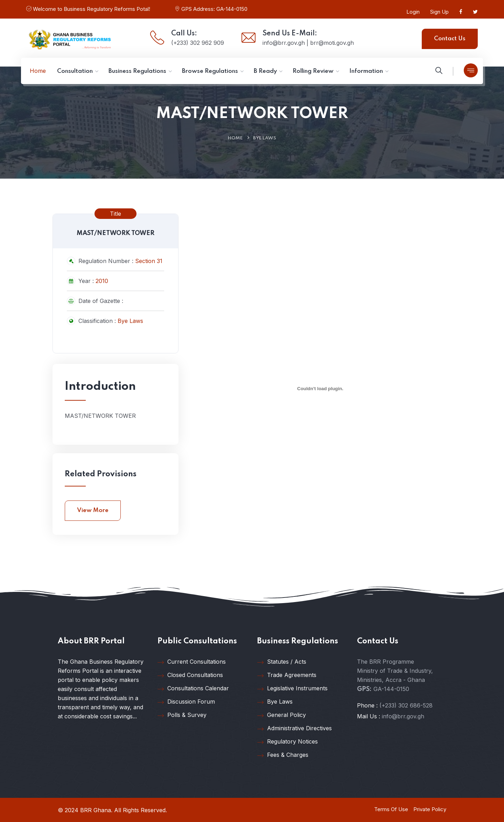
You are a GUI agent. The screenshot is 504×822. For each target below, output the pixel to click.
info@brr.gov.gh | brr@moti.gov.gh (308, 43)
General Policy (282, 715)
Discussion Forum (186, 702)
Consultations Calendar (193, 689)
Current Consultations (192, 662)
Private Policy (430, 809)
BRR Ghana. (96, 810)
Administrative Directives (295, 728)
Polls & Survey (182, 715)
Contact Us (450, 39)
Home (235, 138)
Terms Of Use (391, 809)
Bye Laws (265, 138)
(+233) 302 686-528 (406, 705)
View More (93, 510)
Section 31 (149, 261)
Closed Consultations (190, 675)
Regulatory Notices (288, 742)
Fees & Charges (283, 755)
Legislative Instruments (292, 689)
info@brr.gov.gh (403, 716)
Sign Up (439, 12)
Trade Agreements (287, 675)
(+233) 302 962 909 (198, 43)
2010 (102, 281)
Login (413, 12)
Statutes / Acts (282, 662)
